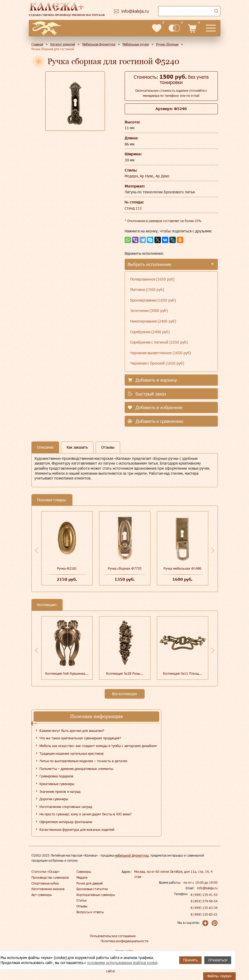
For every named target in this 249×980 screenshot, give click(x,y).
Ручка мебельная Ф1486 (182, 568)
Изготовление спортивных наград (66, 807)
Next (213, 550)
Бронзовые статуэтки (92, 889)
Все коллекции (125, 694)
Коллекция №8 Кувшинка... (67, 673)
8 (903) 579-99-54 (204, 901)
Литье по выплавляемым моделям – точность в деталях (83, 761)
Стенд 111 (133, 208)
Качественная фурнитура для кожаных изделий (77, 829)
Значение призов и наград (60, 791)
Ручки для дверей (90, 883)
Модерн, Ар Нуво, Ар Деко (147, 176)
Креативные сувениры (57, 784)
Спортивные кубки (45, 883)
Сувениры (84, 871)
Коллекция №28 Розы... (124, 673)
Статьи (81, 900)
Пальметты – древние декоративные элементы (76, 769)
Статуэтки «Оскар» (46, 871)
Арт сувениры (42, 895)
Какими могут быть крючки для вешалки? (72, 731)
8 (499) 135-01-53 (204, 895)
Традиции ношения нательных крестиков (72, 753)
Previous (36, 550)
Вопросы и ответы (90, 912)
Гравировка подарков (56, 776)
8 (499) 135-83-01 (204, 914)
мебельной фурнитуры (131, 855)
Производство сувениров (50, 877)
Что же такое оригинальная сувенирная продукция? (80, 738)
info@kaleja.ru (207, 888)
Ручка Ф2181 (67, 568)
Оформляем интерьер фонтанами (66, 822)
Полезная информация (96, 716)
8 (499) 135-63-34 (204, 908)
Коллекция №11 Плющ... (182, 673)
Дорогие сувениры (54, 799)
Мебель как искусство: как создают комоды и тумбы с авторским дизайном (98, 746)
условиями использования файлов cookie (122, 963)
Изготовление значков (48, 889)
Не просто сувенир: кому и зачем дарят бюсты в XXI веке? (85, 814)
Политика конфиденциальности (124, 941)
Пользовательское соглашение (113, 936)
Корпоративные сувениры (96, 895)
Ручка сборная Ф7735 (125, 568)
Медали (82, 877)
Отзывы (82, 906)
